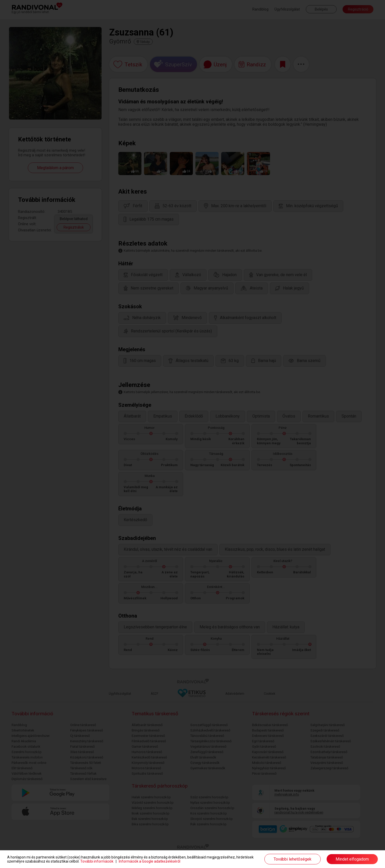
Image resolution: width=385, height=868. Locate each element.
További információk (97, 861)
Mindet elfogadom (352, 859)
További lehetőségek (293, 859)
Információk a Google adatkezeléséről (150, 861)
